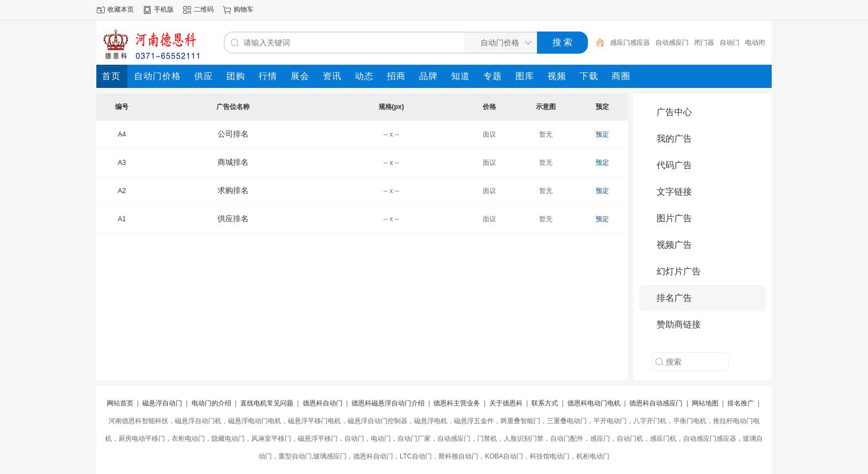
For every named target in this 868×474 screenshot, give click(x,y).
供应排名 (233, 218)
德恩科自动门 (323, 403)
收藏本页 (121, 9)
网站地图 (705, 403)
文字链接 (674, 192)
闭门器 (704, 43)
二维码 (204, 9)
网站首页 (120, 403)
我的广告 (674, 139)
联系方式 (545, 403)
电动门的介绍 (211, 403)
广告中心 (674, 112)
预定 (602, 134)
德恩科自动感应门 (656, 403)
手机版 (164, 9)
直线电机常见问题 (267, 403)
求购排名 (233, 190)
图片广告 (674, 218)
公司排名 (233, 134)
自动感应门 (672, 43)
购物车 (244, 9)
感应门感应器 (630, 43)
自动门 (730, 43)
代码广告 (674, 165)
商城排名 (233, 162)
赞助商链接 (679, 324)
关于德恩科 (506, 403)
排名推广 (741, 403)
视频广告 (674, 245)
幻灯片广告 (679, 271)
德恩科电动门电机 (594, 403)
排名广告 (674, 298)
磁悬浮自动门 (162, 403)
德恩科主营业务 (457, 403)
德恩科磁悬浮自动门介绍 (388, 403)
